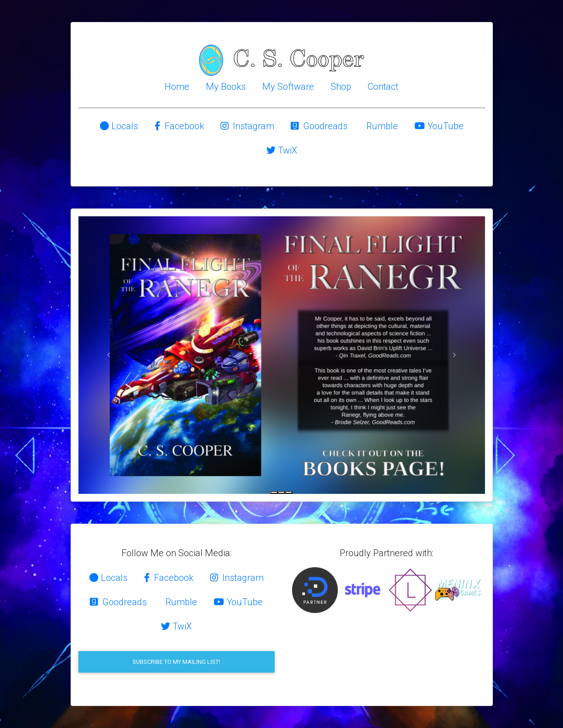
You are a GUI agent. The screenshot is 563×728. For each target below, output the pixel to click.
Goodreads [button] (319, 126)
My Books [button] (226, 87)
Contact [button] (383, 87)
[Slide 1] (274, 493)
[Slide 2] (281, 493)
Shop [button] (341, 87)
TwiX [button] (282, 150)
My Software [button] (288, 87)
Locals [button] (119, 126)
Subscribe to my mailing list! (176, 662)
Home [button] (177, 87)
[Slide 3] (289, 493)
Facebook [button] (179, 126)
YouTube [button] (439, 126)
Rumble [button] (381, 126)
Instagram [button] (247, 126)
